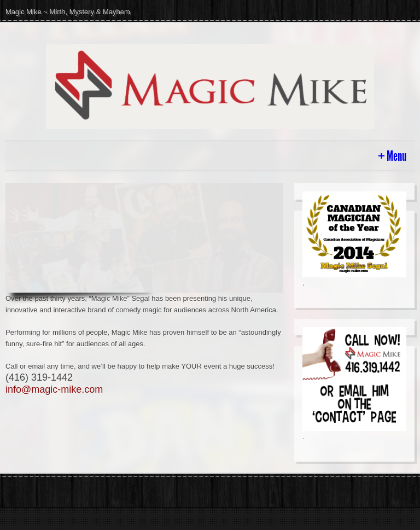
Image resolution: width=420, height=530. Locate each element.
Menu (396, 156)
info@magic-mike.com (54, 389)
